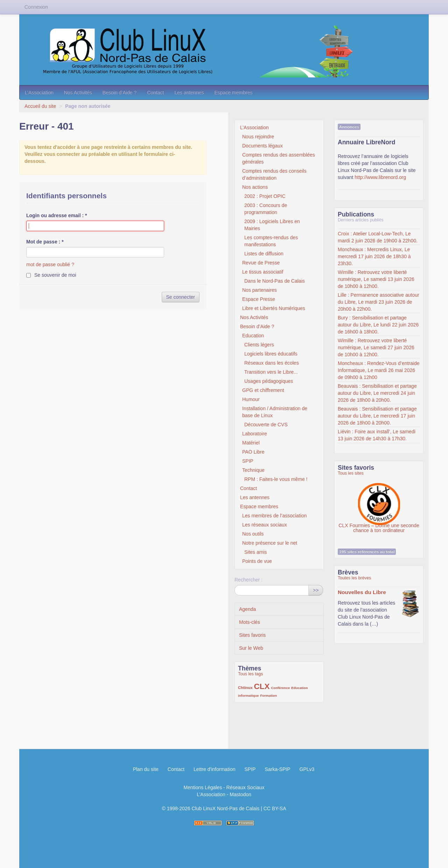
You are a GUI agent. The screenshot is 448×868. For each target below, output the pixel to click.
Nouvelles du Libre (362, 592)
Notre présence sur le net (270, 543)
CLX (262, 686)
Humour (251, 399)
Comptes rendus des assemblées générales (279, 158)
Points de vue (257, 561)
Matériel (251, 443)
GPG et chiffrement (263, 390)
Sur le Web (251, 648)
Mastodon (240, 794)
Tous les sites (351, 473)
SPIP (248, 461)
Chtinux (245, 688)
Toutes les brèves (354, 578)
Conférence (280, 688)
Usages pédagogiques (269, 381)
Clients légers (259, 345)
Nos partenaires (260, 290)
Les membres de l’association (274, 516)
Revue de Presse (261, 263)
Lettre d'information (214, 769)
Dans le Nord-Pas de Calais (275, 281)
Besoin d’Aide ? (120, 92)
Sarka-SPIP (277, 769)
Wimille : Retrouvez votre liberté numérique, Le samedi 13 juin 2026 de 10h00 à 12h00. (376, 279)
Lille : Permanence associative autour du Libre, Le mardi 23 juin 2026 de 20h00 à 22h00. (379, 302)
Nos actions (255, 187)
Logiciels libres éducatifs (271, 354)
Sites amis (256, 552)
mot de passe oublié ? (50, 264)
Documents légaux (262, 146)
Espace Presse (259, 299)
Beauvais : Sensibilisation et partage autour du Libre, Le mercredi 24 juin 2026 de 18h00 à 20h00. (377, 393)
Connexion (36, 7)
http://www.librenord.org (380, 177)
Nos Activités (78, 92)
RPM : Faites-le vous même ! (276, 479)
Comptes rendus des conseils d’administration (274, 174)
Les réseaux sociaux (265, 525)
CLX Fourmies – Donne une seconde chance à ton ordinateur (379, 501)
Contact (155, 92)
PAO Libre (253, 452)
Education (253, 336)
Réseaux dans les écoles (272, 363)
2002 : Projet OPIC (265, 196)
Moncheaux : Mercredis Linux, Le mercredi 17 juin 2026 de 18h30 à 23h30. (374, 256)
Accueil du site (40, 106)
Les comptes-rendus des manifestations (271, 241)
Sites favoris (252, 635)
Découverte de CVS (266, 425)
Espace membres (233, 92)
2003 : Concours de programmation (266, 209)
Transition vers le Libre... (271, 372)
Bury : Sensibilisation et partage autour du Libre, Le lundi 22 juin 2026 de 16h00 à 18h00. (378, 325)
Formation (268, 695)
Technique (253, 470)
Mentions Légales (203, 787)
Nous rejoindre (258, 137)
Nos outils (253, 534)
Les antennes (189, 92)
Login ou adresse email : (57, 215)
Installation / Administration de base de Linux (275, 412)
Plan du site (146, 769)
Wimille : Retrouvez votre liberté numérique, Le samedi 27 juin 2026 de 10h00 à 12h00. (376, 347)
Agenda (247, 609)
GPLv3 (307, 769)
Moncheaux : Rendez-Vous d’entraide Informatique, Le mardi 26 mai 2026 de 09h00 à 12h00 (379, 370)
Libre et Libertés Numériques (274, 308)
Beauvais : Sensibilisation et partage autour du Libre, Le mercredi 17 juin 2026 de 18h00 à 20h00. (377, 416)
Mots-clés (250, 622)
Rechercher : (248, 580)
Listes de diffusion (264, 254)
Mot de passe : (45, 242)
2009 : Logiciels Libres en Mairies (272, 225)
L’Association (39, 92)
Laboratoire (255, 434)
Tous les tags (251, 674)
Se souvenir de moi (55, 275)
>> (316, 590)
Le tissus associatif (263, 272)
